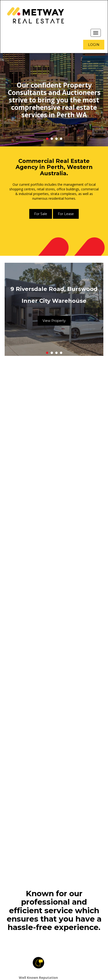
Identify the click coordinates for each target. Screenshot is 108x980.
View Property (54, 321)
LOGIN (94, 45)
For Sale (41, 214)
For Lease (66, 214)
